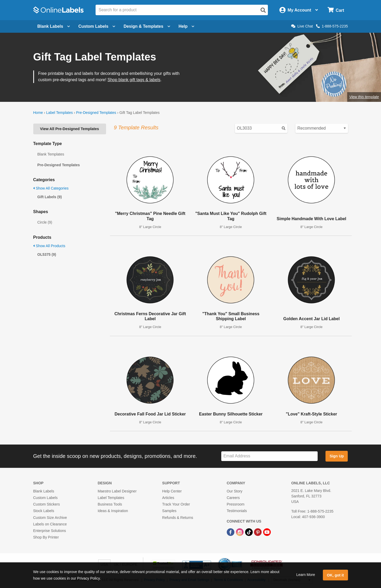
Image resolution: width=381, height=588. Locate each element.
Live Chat (302, 26)
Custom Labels (45, 498)
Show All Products (49, 246)
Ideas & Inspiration (113, 511)
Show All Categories (51, 188)
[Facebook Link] (231, 532)
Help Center (172, 491)
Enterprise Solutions (50, 531)
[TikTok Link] (249, 532)
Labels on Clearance (50, 524)
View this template (364, 97)
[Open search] (263, 10)
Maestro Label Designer (117, 491)
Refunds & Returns (178, 518)
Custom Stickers (47, 504)
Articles (168, 498)
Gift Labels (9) (50, 197)
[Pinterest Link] (258, 532)
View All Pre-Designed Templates (70, 129)
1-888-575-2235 (332, 26)
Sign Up (337, 456)
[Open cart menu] (336, 10)
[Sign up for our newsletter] (269, 456)
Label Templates (59, 113)
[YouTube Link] (267, 532)
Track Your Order (176, 504)
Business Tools (110, 504)
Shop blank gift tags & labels (134, 80)
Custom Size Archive (50, 518)
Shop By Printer (46, 537)
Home (38, 113)
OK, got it (335, 575)
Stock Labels (44, 511)
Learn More (306, 575)
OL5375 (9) (47, 254)
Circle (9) (45, 222)
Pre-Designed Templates (96, 113)
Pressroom (236, 504)
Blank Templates (51, 154)
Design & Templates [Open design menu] (147, 26)
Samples (169, 511)
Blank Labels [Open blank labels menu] (54, 26)
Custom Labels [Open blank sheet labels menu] (97, 26)
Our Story (235, 491)
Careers (233, 498)
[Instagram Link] (240, 532)
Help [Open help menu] (187, 26)
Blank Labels (44, 491)
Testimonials (237, 511)
